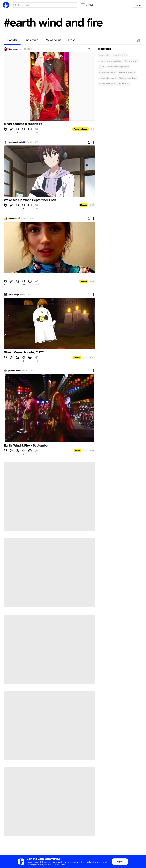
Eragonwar (13, 49)
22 (92, 451)
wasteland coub (15, 142)
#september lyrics (127, 72)
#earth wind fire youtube (110, 61)
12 (92, 357)
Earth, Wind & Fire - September (26, 446)
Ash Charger (14, 295)
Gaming (77, 357)
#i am (102, 67)
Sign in (120, 862)
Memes (84, 281)
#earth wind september (118, 67)
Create (87, 5)
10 (92, 281)
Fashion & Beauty (81, 129)
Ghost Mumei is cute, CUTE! (24, 352)
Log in (138, 5)
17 (92, 205)
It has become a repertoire (23, 124)
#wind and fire (131, 61)
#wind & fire (124, 84)
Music (78, 451)
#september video (108, 78)
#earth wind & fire (107, 84)
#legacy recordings (128, 78)
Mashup (83, 205)
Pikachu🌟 (13, 218)
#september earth (107, 72)
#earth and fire (120, 55)
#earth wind (105, 55)
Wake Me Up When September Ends (30, 200)
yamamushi (14, 371)
